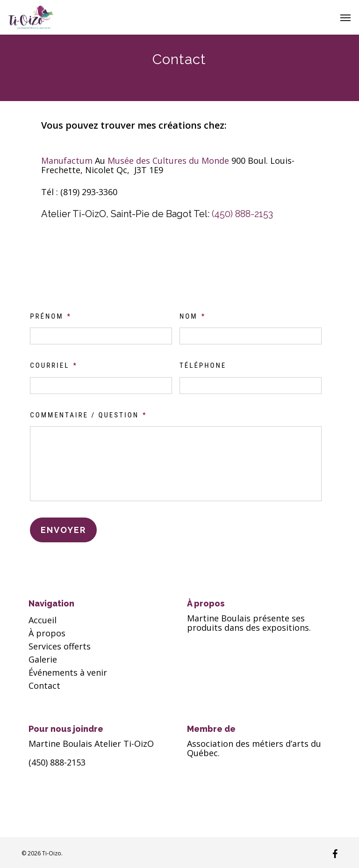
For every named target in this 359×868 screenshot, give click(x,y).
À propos (47, 633)
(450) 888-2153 (242, 214)
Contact (44, 686)
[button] (345, 17)
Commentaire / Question (88, 415)
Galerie (43, 659)
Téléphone (203, 365)
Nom (193, 316)
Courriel (54, 365)
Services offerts (60, 646)
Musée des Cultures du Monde (169, 160)
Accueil (43, 620)
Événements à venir (68, 672)
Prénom (51, 316)
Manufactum (68, 160)
